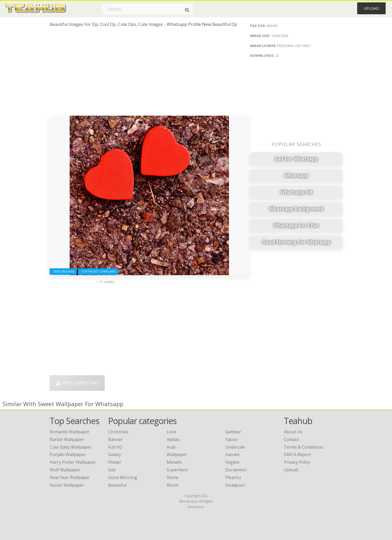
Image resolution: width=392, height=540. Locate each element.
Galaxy (115, 454)
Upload (371, 8)
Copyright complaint (98, 271)
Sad (112, 470)
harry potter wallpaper (73, 462)
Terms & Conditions (303, 447)
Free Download (77, 383)
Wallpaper (177, 454)
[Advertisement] (149, 73)
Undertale (235, 447)
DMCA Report (297, 454)
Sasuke (232, 454)
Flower (115, 462)
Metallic (174, 462)
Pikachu (233, 477)
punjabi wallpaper (68, 454)
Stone (173, 477)
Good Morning (123, 477)
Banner (116, 439)
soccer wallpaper (67, 485)
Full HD (115, 447)
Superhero (177, 470)
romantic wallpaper (70, 432)
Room (173, 485)
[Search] (187, 10)
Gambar (233, 432)
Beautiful (117, 485)
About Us (293, 432)
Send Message (63, 271)
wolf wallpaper (65, 470)
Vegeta (232, 462)
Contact (291, 439)
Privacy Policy (297, 462)
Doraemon (236, 470)
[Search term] (147, 9)
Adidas (173, 439)
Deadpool (235, 485)
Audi (171, 447)
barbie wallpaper (67, 439)
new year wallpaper (70, 477)
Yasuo (231, 439)
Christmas (118, 432)
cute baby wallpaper (70, 447)
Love (171, 432)
